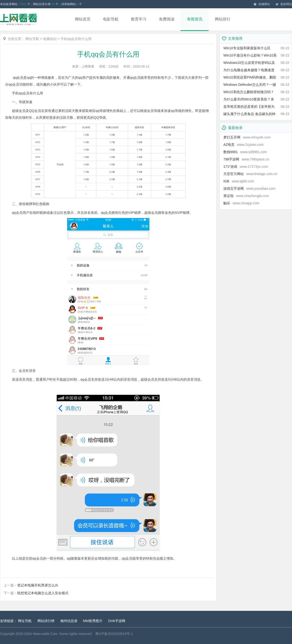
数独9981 (245, 152)
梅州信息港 (69, 621)
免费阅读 (167, 19)
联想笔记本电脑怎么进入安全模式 (43, 593)
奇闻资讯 (195, 19)
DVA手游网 (117, 621)
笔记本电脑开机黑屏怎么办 (38, 585)
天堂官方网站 (250, 174)
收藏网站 (262, 4)
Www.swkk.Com (45, 634)
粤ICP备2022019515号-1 (114, 634)
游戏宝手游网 (249, 188)
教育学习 (139, 19)
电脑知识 (50, 39)
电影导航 (111, 19)
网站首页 (83, 19)
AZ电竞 (243, 145)
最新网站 (283, 4)
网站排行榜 (46, 621)
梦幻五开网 (247, 137)
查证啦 (246, 196)
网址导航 (32, 39)
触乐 (241, 203)
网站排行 (223, 19)
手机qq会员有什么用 (76, 39)
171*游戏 (246, 167)
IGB (239, 181)
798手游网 (246, 159)
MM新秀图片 (93, 621)
